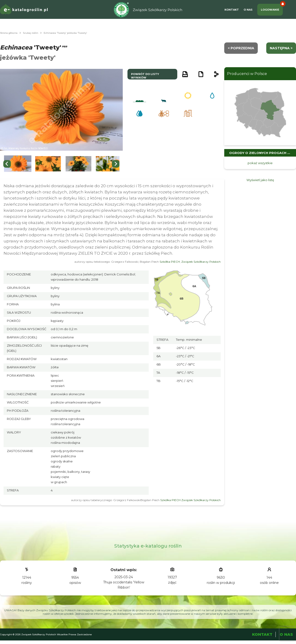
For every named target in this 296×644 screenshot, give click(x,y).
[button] (18, 164)
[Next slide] (116, 164)
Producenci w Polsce (247, 74)
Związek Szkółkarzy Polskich (201, 262)
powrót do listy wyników (145, 76)
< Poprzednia (241, 48)
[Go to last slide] (7, 164)
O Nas (248, 10)
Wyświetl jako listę (260, 180)
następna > (281, 48)
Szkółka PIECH (170, 262)
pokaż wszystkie (260, 163)
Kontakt (232, 10)
